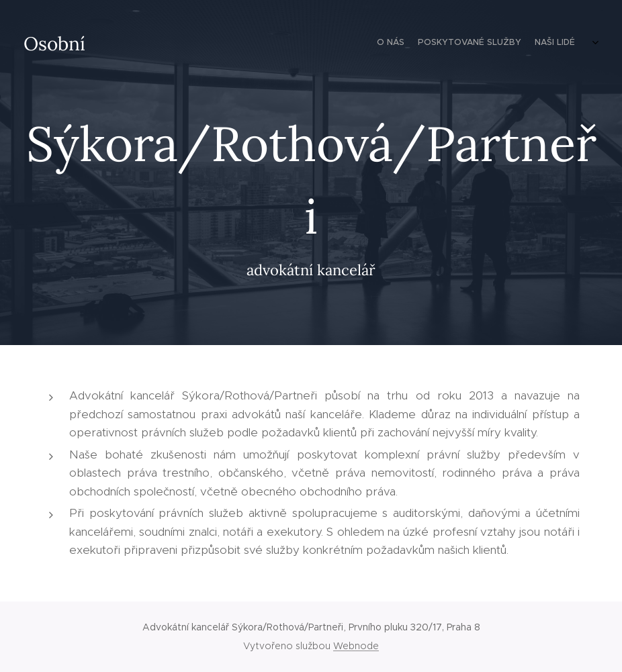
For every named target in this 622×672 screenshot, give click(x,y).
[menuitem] (560, 44)
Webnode (356, 646)
